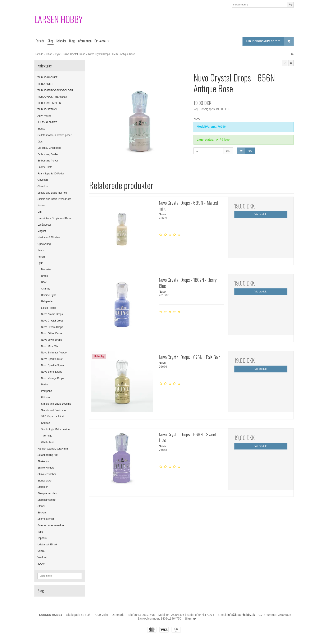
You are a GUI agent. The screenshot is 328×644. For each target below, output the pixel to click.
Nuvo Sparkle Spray (53, 365)
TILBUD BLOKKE (47, 77)
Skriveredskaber (47, 474)
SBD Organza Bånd (53, 417)
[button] (285, 63)
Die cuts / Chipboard (49, 148)
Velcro (41, 551)
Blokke (41, 129)
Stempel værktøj (47, 500)
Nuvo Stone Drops (52, 372)
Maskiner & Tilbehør (49, 238)
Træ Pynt (46, 436)
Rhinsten (46, 398)
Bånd (44, 282)
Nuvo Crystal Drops (52, 321)
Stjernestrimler (46, 519)
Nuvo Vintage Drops (53, 378)
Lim (40, 212)
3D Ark (41, 564)
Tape (40, 532)
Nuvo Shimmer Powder (54, 353)
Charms (46, 289)
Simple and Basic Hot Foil (52, 193)
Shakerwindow (46, 468)
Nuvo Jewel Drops (52, 340)
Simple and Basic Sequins (56, 404)
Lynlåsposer (44, 225)
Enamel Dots (45, 167)
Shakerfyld (44, 461)
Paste (41, 250)
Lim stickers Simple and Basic (54, 218)
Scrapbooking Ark (47, 455)
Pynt (40, 263)
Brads (45, 276)
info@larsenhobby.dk (241, 615)
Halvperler (47, 301)
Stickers (42, 513)
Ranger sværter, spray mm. (53, 449)
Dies (40, 142)
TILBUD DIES (45, 84)
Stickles (46, 423)
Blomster (46, 269)
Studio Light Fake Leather (56, 429)
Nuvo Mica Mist (50, 346)
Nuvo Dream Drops (52, 327)
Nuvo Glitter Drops (52, 333)
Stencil (41, 506)
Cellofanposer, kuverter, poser (54, 135)
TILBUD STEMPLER (49, 103)
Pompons (47, 391)
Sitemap (190, 619)
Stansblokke (44, 481)
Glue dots (43, 186)
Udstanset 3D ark (47, 545)
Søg (290, 4)
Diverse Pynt (48, 295)
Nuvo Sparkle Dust (52, 359)
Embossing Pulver (48, 161)
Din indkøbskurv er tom (270, 41)
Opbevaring (44, 244)
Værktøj (42, 557)
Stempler (43, 487)
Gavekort (43, 180)
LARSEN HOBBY (58, 19)
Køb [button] (245, 151)
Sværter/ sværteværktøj (51, 525)
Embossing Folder (48, 154)
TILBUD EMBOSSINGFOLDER (55, 90)
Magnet (42, 231)
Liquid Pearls (49, 308)
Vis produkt (261, 214)
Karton (41, 206)
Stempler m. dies (47, 493)
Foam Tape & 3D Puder (51, 174)
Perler (45, 385)
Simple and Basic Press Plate (54, 199)
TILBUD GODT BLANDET (52, 97)
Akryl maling (44, 116)
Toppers (42, 538)
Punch (41, 257)
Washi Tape (48, 442)
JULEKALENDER (47, 122)
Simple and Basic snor (54, 410)
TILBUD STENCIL (48, 109)
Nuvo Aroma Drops (52, 314)
